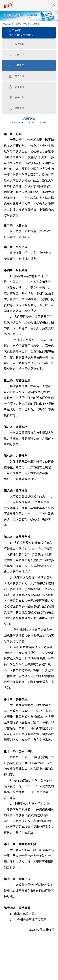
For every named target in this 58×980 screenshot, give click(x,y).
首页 (18, 24)
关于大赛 (26, 24)
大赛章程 (36, 24)
